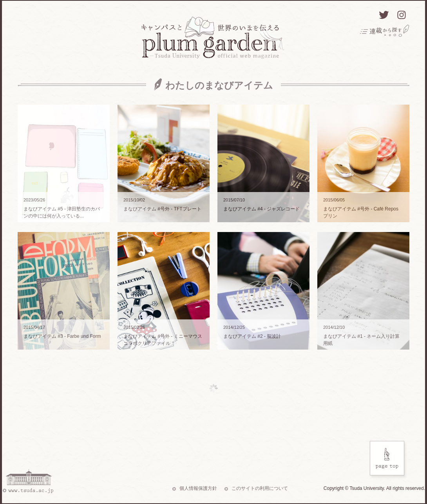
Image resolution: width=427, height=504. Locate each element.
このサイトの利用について (260, 488)
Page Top (388, 460)
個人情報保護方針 (198, 488)
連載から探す (385, 31)
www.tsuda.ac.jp (28, 481)
